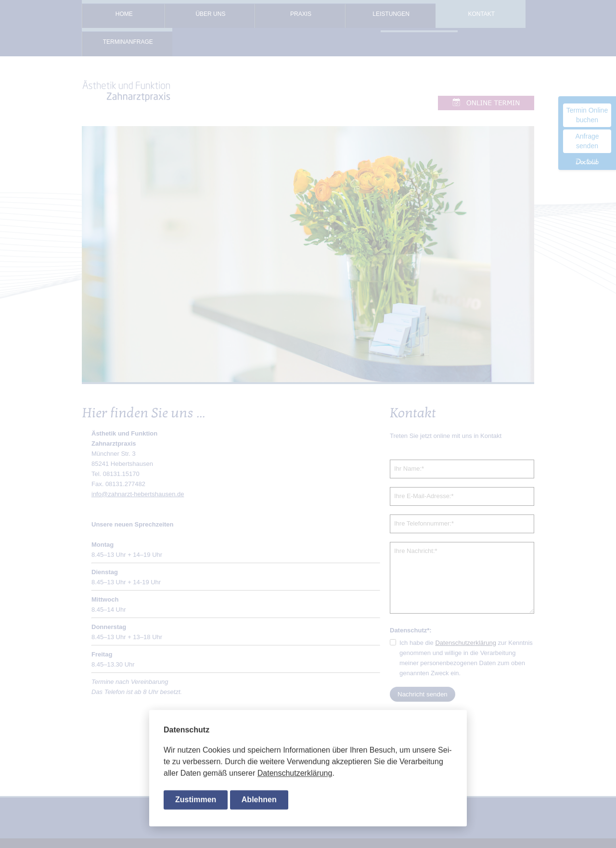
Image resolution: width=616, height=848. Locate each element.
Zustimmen (196, 800)
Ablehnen (259, 800)
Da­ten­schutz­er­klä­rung (295, 774)
